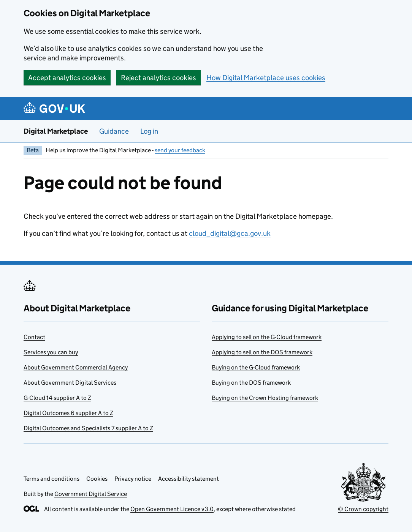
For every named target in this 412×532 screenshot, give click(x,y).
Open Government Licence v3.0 (172, 509)
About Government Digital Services (70, 383)
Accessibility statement (189, 479)
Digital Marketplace (56, 131)
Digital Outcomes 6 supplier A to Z (68, 413)
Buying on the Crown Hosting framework (265, 398)
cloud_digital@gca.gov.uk (230, 233)
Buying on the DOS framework (251, 383)
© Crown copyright (363, 509)
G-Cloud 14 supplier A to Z (57, 398)
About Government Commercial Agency (76, 367)
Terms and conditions (51, 479)
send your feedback (180, 150)
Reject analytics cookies (158, 78)
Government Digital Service (91, 494)
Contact (34, 337)
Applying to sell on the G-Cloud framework (267, 337)
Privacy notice (133, 479)
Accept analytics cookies (67, 78)
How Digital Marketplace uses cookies (266, 78)
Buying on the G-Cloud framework (256, 367)
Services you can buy (51, 352)
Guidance (114, 131)
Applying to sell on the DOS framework (262, 352)
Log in (149, 131)
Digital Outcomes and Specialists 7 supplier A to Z (88, 428)
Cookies (97, 479)
